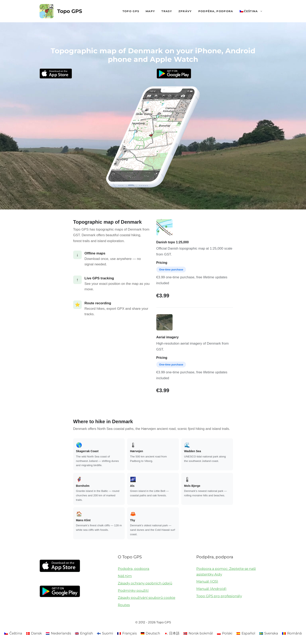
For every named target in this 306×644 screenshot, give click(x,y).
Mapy (150, 11)
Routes (124, 605)
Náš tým (125, 576)
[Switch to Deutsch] (150, 633)
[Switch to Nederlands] (58, 633)
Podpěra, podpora (216, 11)
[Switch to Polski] (225, 633)
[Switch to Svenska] (269, 633)
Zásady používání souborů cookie (147, 598)
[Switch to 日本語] (172, 633)
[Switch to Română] (292, 633)
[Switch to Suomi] (105, 633)
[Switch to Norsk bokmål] (198, 633)
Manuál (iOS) (207, 581)
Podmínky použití (133, 591)
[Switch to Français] (127, 633)
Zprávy (185, 11)
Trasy (167, 11)
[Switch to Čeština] (13, 633)
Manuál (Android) (211, 589)
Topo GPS (70, 11)
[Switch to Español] (246, 633)
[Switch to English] (84, 633)
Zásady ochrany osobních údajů (145, 583)
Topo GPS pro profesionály (219, 596)
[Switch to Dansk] (34, 633)
